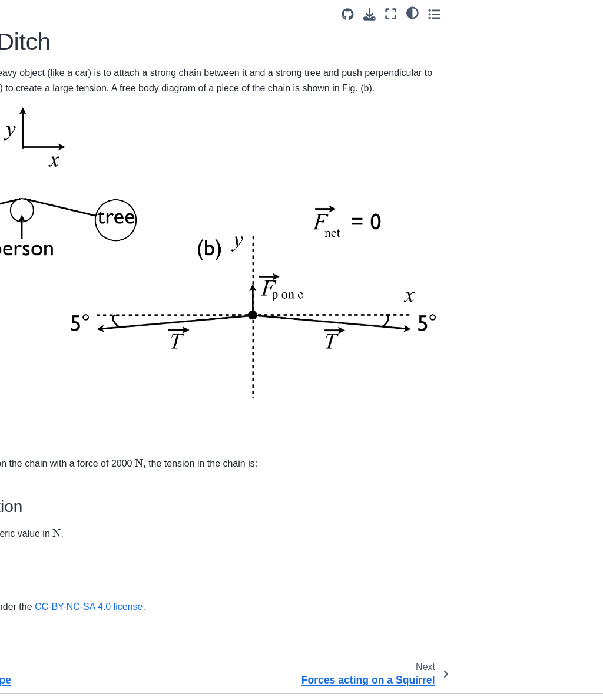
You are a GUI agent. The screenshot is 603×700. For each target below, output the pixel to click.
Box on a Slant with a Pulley (55, 445)
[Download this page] (518, 14)
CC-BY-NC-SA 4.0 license (320, 577)
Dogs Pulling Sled (49, 288)
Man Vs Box (38, 167)
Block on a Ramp (48, 401)
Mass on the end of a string (55, 193)
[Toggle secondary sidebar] (583, 14)
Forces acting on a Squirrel (50, 141)
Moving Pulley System (57, 307)
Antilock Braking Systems (63, 345)
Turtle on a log (42, 579)
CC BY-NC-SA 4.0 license (495, 681)
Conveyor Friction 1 (52, 471)
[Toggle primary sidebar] (141, 14)
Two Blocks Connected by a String (58, 52)
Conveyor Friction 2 (52, 490)
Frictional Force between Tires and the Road (62, 534)
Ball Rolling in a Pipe (54, 97)
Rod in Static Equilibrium (62, 27)
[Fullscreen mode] (540, 14)
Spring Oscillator (47, 237)
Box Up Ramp (42, 653)
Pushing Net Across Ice (59, 326)
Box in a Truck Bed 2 (54, 616)
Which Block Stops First (60, 597)
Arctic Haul (36, 364)
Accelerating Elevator (55, 78)
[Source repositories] (496, 14)
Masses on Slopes (50, 218)
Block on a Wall (44, 420)
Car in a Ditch (43, 115)
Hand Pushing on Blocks (62, 672)
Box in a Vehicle (45, 635)
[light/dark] (561, 12)
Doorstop (32, 509)
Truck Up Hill (39, 560)
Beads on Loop (44, 382)
